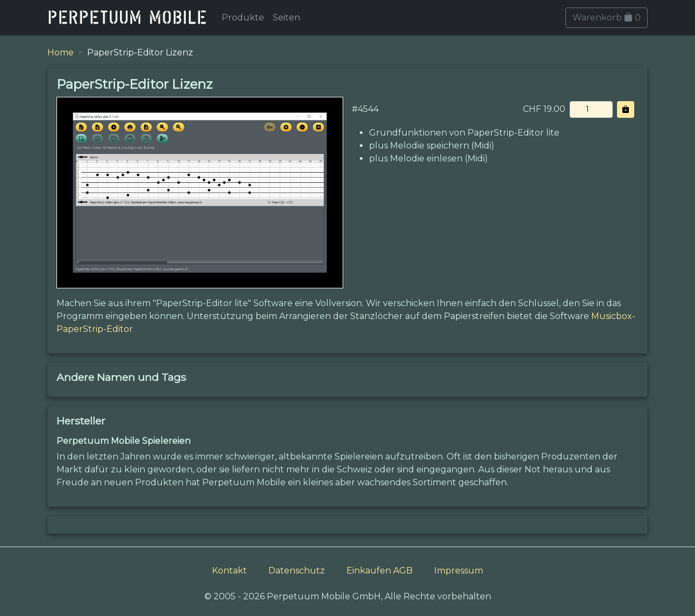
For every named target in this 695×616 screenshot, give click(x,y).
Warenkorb (607, 17)
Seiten (286, 17)
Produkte (243, 17)
